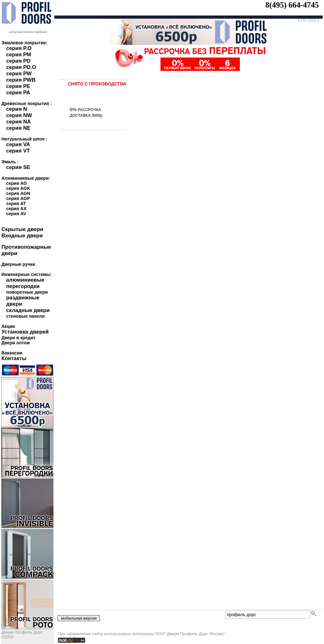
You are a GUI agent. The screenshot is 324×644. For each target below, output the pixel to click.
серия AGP (18, 198)
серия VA (18, 144)
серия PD (18, 61)
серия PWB (21, 80)
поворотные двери (27, 292)
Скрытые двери (22, 229)
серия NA (18, 122)
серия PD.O (21, 67)
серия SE (18, 167)
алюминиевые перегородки (25, 283)
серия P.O (19, 48)
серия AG (16, 183)
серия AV (16, 214)
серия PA (18, 93)
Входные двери (22, 236)
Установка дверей (25, 332)
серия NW (19, 115)
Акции (8, 326)
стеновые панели (25, 316)
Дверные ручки (18, 264)
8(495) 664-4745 (292, 5)
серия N (16, 109)
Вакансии (12, 353)
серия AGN (18, 193)
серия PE (18, 86)
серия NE (18, 128)
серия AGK (18, 188)
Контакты (14, 358)
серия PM (19, 55)
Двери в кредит (18, 338)
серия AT (16, 203)
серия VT (18, 151)
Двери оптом (16, 343)
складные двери (28, 310)
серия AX (16, 209)
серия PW (19, 74)
